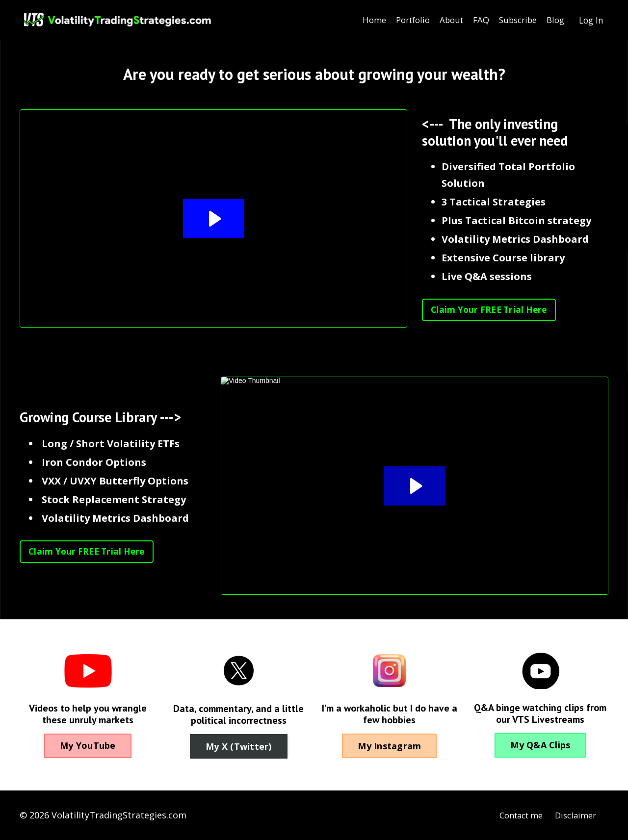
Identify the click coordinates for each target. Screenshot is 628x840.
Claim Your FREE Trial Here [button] (492, 310)
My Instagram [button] (389, 746)
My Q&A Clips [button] (540, 745)
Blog (553, 20)
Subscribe (513, 20)
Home (359, 20)
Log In (590, 20)
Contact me (515, 815)
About (442, 20)
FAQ (473, 20)
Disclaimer (574, 815)
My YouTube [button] (88, 745)
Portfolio (400, 20)
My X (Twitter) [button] (239, 746)
